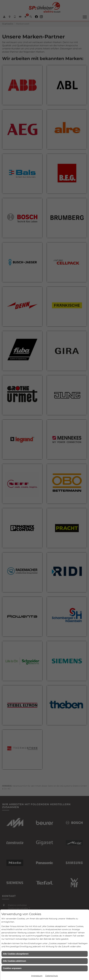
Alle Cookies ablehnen (15, 961)
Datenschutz (52, 976)
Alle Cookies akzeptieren (16, 954)
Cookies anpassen (12, 968)
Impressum (37, 976)
